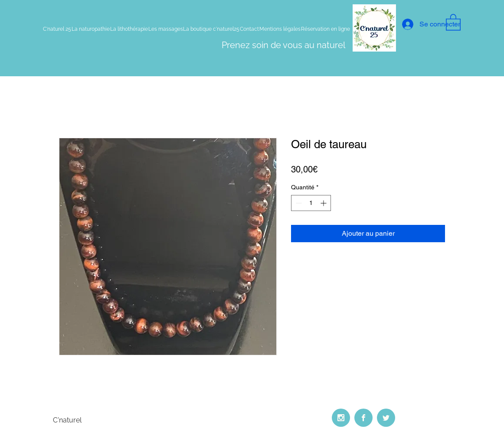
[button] (453, 22)
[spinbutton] (311, 203)
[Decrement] (298, 203)
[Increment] (324, 203)
